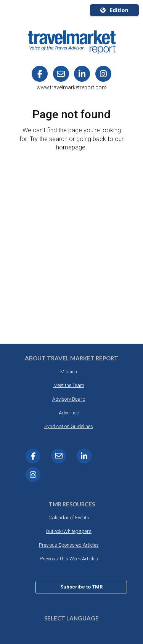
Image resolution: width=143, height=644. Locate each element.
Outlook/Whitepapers (69, 531)
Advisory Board (69, 399)
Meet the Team (69, 385)
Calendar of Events (69, 518)
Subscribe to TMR (81, 587)
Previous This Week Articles (69, 559)
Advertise (69, 413)
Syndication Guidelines (69, 426)
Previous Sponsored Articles (69, 545)
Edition (114, 10)
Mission (69, 372)
